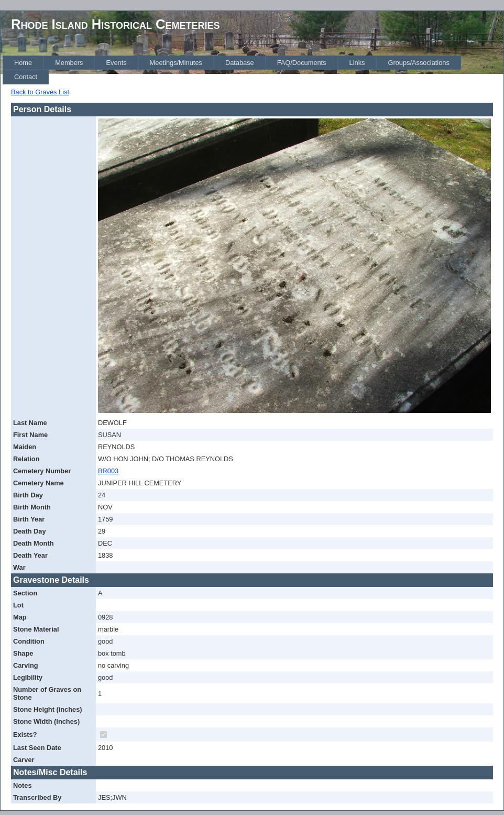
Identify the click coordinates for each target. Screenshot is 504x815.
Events (116, 63)
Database (240, 63)
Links (357, 63)
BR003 (108, 471)
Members (69, 63)
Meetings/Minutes (176, 63)
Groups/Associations (418, 63)
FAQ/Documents (302, 63)
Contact (26, 77)
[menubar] (253, 70)
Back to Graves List (40, 92)
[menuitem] (23, 63)
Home (23, 63)
